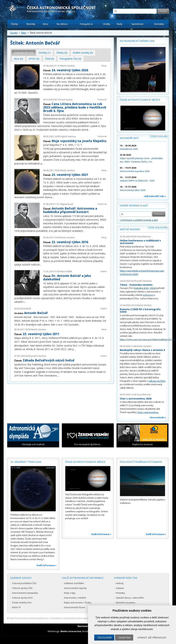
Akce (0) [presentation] (19, 59)
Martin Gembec (68, 66)
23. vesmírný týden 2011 (41, 334)
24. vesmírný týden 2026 (70, 70)
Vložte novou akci (159, 136)
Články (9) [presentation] (62, 53)
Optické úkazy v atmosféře (130, 598)
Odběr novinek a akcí (134, 206)
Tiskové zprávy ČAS (22, 588)
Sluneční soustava (125, 603)
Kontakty (159, 24)
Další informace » (47, 565)
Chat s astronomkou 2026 (136, 399)
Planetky (120, 593)
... (38, 93)
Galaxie (120, 588)
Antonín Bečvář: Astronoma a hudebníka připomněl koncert (70, 210)
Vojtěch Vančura (68, 136)
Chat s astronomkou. (148, 412)
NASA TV (16, 607)
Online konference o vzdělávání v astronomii (140, 242)
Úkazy (104, 66)
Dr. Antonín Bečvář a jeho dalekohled (67, 277)
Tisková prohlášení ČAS (24, 583)
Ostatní (103, 271)
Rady (120, 24)
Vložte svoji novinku (158, 227)
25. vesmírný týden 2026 (26, 462)
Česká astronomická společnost (32, 618)
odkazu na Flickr (157, 381)
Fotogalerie (86, 24)
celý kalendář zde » (155, 196)
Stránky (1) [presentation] (45, 53)
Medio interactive (71, 631)
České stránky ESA (22, 603)
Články (14, 24)
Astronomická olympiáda (25, 593)
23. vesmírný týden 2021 (70, 175)
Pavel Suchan (66, 100)
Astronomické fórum (75, 607)
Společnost (137, 24)
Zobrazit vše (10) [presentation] (24, 53)
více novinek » (158, 417)
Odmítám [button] (124, 638)
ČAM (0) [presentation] (49, 59)
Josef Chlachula (39, 356)
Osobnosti (102, 99)
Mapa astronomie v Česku (78, 603)
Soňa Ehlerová (144, 237)
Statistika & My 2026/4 (145, 288)
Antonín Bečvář (36, 313)
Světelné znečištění (74, 583)
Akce (45, 24)
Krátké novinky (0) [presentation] (83, 53)
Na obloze (62, 24)
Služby (107, 24)
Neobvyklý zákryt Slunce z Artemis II (142, 350)
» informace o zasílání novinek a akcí (139, 220)
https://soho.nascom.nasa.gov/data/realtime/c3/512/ (147, 339)
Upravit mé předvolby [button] (152, 638)
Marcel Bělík (66, 271)
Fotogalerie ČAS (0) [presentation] (70, 59)
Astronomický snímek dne (137, 41)
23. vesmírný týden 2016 (70, 242)
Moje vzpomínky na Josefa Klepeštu (79, 141)
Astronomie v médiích (75, 598)
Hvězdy (120, 583)
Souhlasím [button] (105, 638)
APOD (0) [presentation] (34, 59)
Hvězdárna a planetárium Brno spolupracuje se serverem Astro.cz (85, 618)
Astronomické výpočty (75, 588)
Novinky (31, 24)
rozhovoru (148, 295)
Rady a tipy (70, 593)
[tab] (24, 53)
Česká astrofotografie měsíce (140, 100)
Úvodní (14, 33)
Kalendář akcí (129, 138)
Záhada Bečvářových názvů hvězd (48, 360)
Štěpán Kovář (67, 204)
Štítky (24, 33)
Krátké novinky (130, 229)
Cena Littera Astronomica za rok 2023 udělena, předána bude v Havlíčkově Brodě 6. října (75, 107)
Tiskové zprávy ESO (22, 598)
